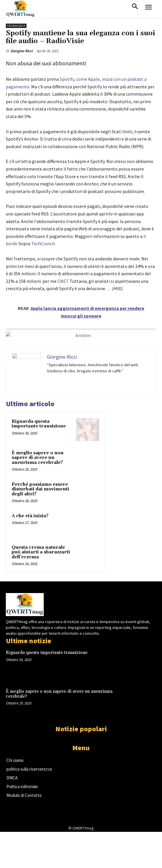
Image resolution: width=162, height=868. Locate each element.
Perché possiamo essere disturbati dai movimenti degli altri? (40, 489)
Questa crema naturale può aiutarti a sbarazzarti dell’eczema (41, 552)
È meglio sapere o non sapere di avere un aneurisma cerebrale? (38, 458)
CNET (63, 281)
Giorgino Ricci (22, 51)
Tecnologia (16, 26)
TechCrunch (43, 243)
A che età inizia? (30, 516)
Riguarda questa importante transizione (39, 424)
